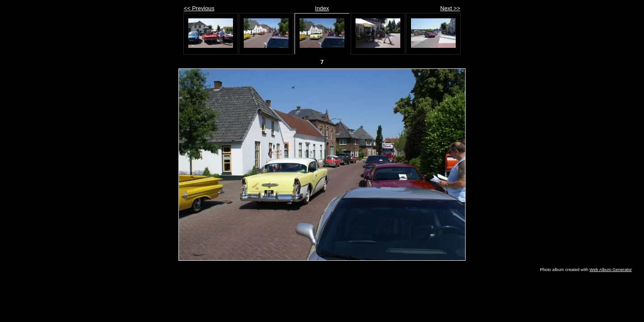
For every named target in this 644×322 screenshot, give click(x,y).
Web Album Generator (611, 269)
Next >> (450, 8)
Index (322, 8)
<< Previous (199, 8)
